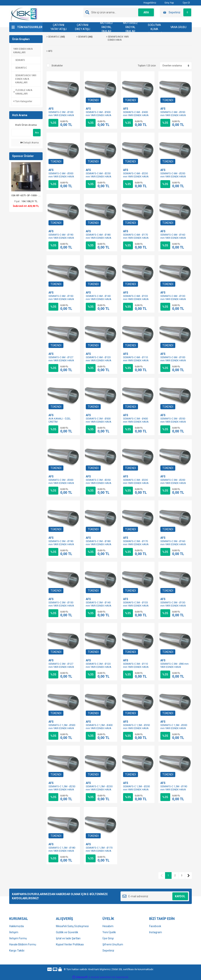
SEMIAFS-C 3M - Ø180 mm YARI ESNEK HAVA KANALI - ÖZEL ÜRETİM (99, 544)
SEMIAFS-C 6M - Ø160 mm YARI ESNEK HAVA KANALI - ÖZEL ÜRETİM (174, 238)
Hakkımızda (16, 926)
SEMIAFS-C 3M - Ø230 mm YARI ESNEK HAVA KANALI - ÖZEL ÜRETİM (136, 483)
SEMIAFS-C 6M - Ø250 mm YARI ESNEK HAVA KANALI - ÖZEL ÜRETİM (99, 177)
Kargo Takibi (17, 951)
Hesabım (108, 926)
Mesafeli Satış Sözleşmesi (72, 926)
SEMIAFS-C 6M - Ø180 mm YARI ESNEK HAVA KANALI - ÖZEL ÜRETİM (99, 238)
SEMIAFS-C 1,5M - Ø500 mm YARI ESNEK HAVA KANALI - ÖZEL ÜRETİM (62, 728)
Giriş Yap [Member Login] (167, 3)
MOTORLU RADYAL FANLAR (106, 27)
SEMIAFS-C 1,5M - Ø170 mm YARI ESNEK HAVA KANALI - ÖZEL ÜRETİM (99, 851)
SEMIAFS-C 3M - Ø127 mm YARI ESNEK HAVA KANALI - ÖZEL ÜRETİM (62, 667)
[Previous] (12, 186)
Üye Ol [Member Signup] (184, 3)
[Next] (40, 186)
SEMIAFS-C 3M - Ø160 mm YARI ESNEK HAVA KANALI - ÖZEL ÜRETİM (174, 544)
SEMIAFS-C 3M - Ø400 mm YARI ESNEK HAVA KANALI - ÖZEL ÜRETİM (136, 422)
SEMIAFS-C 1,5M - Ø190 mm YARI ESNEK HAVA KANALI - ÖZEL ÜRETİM (174, 790)
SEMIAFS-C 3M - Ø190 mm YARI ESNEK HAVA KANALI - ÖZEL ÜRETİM (62, 544)
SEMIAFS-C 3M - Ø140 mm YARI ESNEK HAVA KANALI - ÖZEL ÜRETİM (99, 606)
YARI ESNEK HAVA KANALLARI (23, 51)
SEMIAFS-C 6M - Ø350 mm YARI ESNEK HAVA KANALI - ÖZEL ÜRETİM (174, 115)
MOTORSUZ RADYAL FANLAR (130, 27)
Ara (37, 133)
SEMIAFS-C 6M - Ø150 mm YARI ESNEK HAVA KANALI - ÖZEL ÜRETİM (62, 299)
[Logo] (24, 14)
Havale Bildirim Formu (23, 944)
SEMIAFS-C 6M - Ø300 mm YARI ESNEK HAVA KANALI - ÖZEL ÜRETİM (62, 177)
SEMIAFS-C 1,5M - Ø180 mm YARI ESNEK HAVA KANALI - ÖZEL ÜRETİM (62, 851)
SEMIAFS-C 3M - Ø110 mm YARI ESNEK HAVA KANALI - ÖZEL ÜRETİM (136, 667)
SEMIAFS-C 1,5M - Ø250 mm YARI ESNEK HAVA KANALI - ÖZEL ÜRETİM (62, 790)
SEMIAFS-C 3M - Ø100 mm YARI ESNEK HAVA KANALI (61, 115)
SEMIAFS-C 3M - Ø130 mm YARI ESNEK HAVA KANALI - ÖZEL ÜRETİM (174, 606)
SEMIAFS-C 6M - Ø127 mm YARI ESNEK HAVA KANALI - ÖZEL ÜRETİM (62, 360)
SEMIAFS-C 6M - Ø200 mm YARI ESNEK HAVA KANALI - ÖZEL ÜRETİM (174, 177)
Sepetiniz (108, 951)
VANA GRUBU (178, 27)
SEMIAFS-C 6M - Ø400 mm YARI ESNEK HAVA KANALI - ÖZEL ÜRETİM (136, 115)
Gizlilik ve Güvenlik (67, 932)
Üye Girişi (108, 938)
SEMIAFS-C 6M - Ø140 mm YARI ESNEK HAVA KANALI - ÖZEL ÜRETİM (99, 299)
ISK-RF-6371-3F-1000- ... (26, 195)
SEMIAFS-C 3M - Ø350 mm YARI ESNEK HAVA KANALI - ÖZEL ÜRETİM (174, 422)
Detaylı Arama (30, 143)
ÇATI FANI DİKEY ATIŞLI (82, 27)
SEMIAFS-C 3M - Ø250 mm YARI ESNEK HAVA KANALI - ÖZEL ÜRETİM (99, 483)
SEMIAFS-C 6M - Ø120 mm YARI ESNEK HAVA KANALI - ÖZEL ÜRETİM (99, 360)
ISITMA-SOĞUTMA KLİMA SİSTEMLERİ (154, 27)
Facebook (155, 926)
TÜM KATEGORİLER (30, 27)
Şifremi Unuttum (113, 944)
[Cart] (176, 12)
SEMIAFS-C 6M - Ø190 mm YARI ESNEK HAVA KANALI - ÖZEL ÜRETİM (62, 238)
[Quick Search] (21, 133)
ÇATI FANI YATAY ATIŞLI (58, 27)
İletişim (14, 932)
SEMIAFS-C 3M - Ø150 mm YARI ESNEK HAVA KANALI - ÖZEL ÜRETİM (62, 606)
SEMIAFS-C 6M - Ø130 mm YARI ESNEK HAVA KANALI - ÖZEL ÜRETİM (174, 299)
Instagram (156, 932)
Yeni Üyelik (109, 932)
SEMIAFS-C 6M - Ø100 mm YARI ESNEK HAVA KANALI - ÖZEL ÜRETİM (174, 360)
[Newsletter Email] (155, 896)
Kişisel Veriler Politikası (70, 944)
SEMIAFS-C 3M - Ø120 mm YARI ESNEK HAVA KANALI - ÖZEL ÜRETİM (99, 667)
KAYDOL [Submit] (180, 896)
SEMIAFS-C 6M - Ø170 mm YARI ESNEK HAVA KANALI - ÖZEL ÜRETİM (136, 238)
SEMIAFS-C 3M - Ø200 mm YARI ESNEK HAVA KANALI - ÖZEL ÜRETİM (174, 483)
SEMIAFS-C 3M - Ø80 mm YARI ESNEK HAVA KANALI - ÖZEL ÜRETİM (175, 667)
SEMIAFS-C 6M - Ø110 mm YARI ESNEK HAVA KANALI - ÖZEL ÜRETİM (136, 360)
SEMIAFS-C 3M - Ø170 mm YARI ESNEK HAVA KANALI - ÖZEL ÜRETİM (136, 544)
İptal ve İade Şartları (68, 938)
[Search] (119, 12)
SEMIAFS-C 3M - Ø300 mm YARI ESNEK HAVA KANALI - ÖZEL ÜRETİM (62, 483)
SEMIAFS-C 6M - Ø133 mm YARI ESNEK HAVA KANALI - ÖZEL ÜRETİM (136, 299)
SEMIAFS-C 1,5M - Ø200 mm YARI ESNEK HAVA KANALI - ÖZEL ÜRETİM (136, 790)
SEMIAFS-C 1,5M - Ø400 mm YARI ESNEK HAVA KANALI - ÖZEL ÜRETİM (99, 728)
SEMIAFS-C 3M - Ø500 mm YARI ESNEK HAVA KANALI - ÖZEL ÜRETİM (99, 422)
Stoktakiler (57, 66)
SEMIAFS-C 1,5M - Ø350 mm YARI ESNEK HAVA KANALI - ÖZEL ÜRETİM (136, 728)
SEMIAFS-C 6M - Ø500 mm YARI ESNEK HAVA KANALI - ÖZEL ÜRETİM (99, 115)
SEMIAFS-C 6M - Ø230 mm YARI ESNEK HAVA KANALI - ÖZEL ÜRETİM (136, 177)
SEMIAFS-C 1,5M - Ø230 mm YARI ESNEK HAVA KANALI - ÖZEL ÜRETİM (99, 790)
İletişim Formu (18, 938)
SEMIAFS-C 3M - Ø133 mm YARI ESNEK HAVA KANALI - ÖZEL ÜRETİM (136, 606)
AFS (51, 109)
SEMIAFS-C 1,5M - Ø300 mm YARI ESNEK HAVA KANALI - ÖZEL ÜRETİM (174, 728)
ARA (146, 12)
